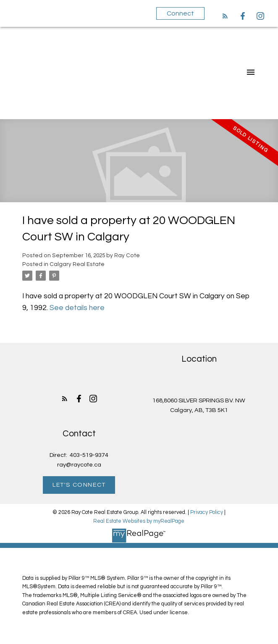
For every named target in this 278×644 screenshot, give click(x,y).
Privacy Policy (207, 512)
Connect (180, 13)
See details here (77, 308)
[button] (225, 16)
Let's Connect (79, 485)
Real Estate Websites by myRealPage (139, 521)
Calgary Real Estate (77, 264)
